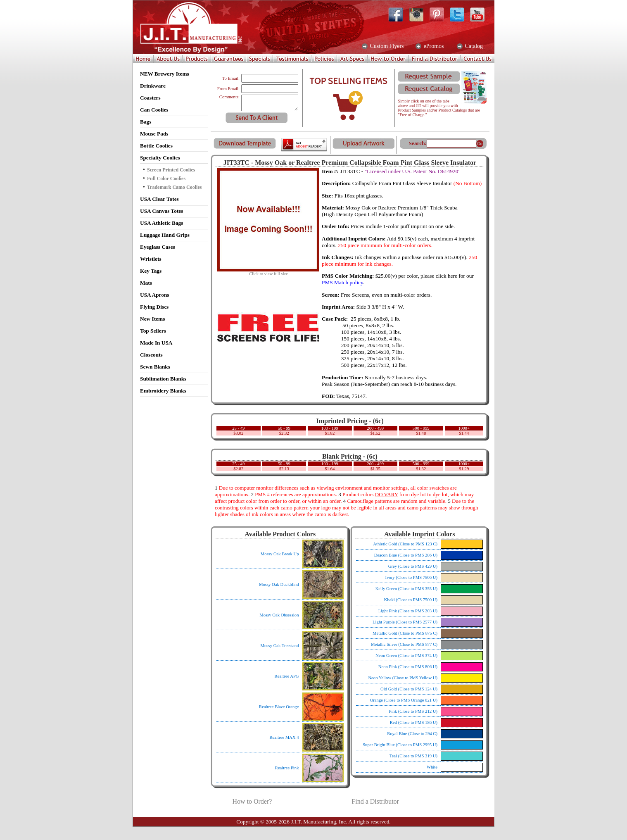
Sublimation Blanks (163, 379)
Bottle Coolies (156, 146)
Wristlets (151, 259)
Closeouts (151, 355)
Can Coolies (154, 110)
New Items (152, 319)
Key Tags (151, 271)
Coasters (150, 98)
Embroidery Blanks (163, 391)
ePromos (433, 46)
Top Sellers (153, 331)
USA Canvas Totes (161, 211)
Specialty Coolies (160, 158)
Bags (146, 122)
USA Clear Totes (159, 199)
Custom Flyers (386, 46)
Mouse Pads (154, 134)
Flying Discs (154, 307)
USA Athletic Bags (161, 223)
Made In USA (156, 343)
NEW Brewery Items (165, 74)
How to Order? (252, 801)
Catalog (473, 46)
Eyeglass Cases (158, 247)
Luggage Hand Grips (165, 235)
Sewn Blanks (155, 367)
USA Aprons (155, 295)
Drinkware (153, 86)
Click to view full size (268, 272)
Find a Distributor (375, 801)
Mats (146, 283)
